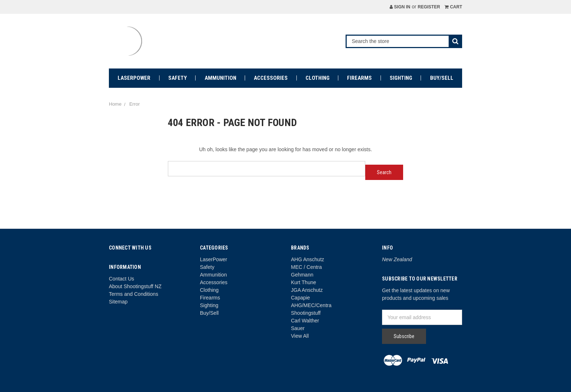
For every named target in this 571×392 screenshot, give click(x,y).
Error (135, 104)
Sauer (298, 328)
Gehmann (302, 275)
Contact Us (121, 279)
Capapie (300, 298)
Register (429, 7)
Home (115, 104)
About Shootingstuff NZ (135, 286)
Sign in (400, 7)
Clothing (318, 78)
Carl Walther (305, 321)
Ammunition (220, 78)
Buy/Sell (442, 78)
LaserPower (134, 78)
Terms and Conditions (133, 294)
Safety (178, 78)
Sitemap (118, 302)
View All (300, 336)
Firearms (359, 78)
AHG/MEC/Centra (311, 305)
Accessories (271, 78)
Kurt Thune (304, 282)
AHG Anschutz (308, 259)
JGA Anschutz (307, 290)
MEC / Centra (306, 267)
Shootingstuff (306, 313)
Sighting (401, 78)
